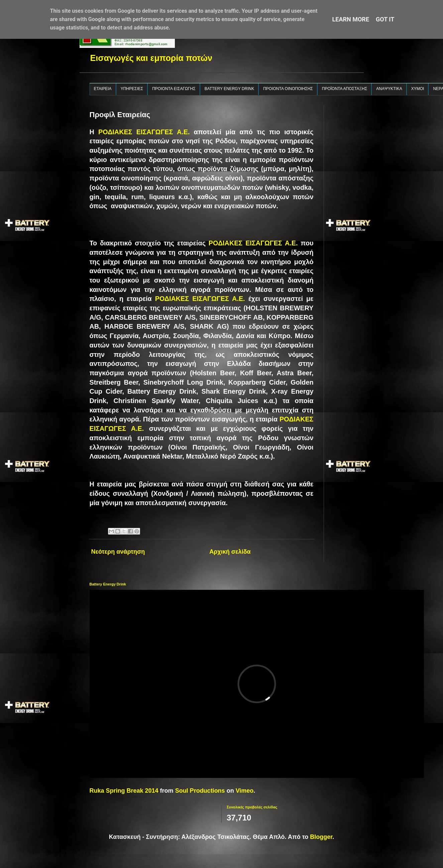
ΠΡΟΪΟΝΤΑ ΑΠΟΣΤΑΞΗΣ (345, 89)
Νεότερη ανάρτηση (118, 552)
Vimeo (245, 791)
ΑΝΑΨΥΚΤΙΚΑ (389, 89)
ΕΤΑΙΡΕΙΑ (103, 89)
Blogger (321, 837)
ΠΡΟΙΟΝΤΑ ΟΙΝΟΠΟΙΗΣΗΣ (288, 89)
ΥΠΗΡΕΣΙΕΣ (132, 89)
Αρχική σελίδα (230, 552)
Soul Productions (200, 791)
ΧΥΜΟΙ (418, 89)
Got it (385, 19)
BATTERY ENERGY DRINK (229, 89)
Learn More (351, 19)
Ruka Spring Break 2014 (124, 791)
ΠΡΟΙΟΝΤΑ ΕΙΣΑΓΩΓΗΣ (174, 89)
